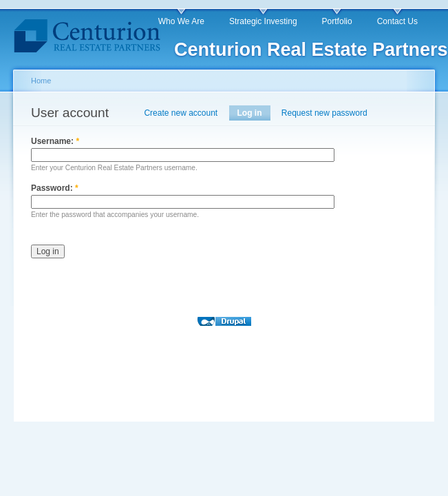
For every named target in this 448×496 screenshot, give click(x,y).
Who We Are (181, 21)
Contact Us (397, 21)
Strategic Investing (263, 21)
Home (41, 81)
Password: (55, 188)
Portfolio (337, 21)
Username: (55, 141)
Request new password (324, 113)
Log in (250, 113)
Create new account (181, 113)
